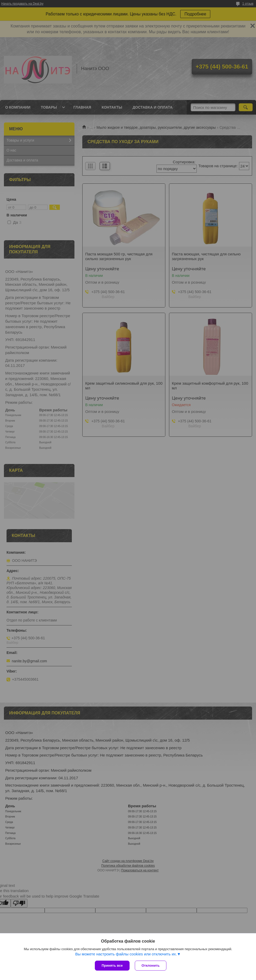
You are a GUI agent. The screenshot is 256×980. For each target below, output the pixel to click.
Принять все (112, 965)
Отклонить (151, 965)
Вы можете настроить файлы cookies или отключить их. (126, 954)
